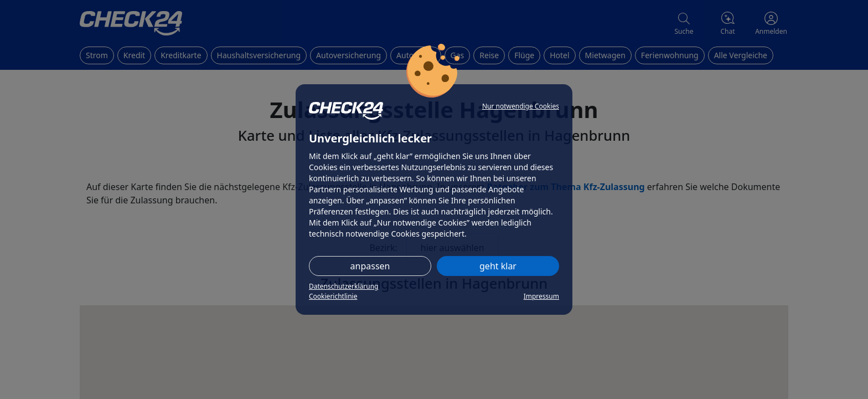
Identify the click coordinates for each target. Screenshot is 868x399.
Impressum (541, 296)
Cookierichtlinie (333, 296)
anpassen (370, 266)
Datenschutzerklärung (343, 286)
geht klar (498, 266)
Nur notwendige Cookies (521, 106)
